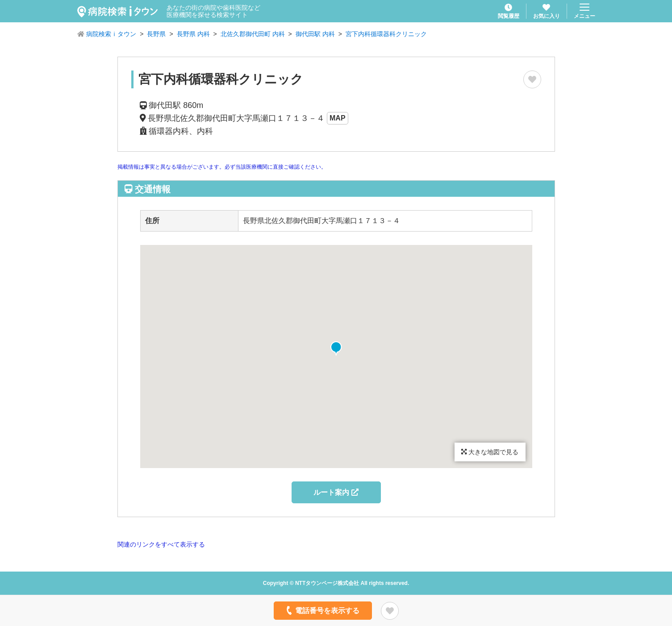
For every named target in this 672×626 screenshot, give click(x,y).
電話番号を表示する (322, 610)
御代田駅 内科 (315, 34)
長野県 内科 (193, 34)
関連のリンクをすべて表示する (161, 544)
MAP (338, 118)
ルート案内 (336, 492)
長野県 (156, 34)
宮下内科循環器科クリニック (386, 34)
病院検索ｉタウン (111, 34)
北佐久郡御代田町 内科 (253, 34)
